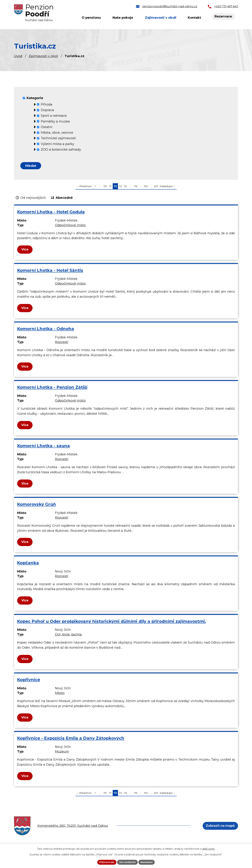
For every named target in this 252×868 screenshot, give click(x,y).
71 (110, 188)
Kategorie (35, 98)
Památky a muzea (55, 121)
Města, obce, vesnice (57, 133)
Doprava (47, 110)
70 (105, 188)
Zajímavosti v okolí (43, 56)
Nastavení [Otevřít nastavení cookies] (149, 862)
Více (25, 252)
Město (60, 695)
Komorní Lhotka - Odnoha (46, 331)
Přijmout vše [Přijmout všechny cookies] (105, 862)
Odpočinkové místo (70, 227)
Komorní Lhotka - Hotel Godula (51, 214)
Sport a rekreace (54, 116)
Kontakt (194, 18)
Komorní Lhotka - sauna (43, 448)
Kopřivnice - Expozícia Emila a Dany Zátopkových (71, 740)
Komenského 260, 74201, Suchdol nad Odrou (73, 828)
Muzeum (62, 754)
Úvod (18, 56)
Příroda (47, 104)
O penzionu (91, 18)
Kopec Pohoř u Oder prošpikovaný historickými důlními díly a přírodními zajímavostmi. (112, 624)
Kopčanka (28, 565)
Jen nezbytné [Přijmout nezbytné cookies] (128, 862)
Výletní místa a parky (57, 144)
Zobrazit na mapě (219, 828)
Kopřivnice (29, 682)
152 (146, 188)
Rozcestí (62, 344)
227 (156, 188)
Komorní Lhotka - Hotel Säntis (50, 273)
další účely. (209, 848)
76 (136, 188)
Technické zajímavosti (58, 138)
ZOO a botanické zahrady (61, 150)
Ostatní (47, 127)
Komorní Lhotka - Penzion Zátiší (52, 390)
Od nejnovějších (33, 200)
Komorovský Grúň (36, 506)
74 (125, 188)
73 (120, 188)
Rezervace (224, 17)
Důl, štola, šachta (68, 637)
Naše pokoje (123, 18)
